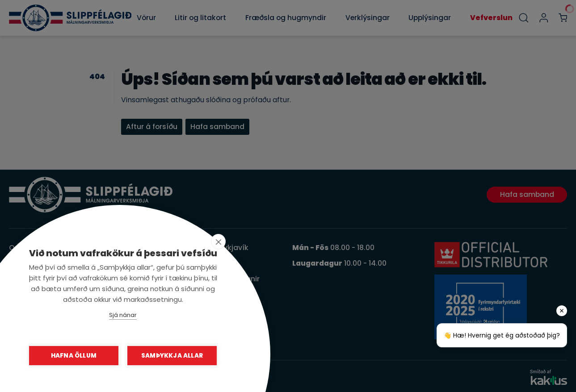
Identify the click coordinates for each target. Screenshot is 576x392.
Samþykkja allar (172, 356)
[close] (218, 242)
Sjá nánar (123, 315)
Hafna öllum (74, 356)
